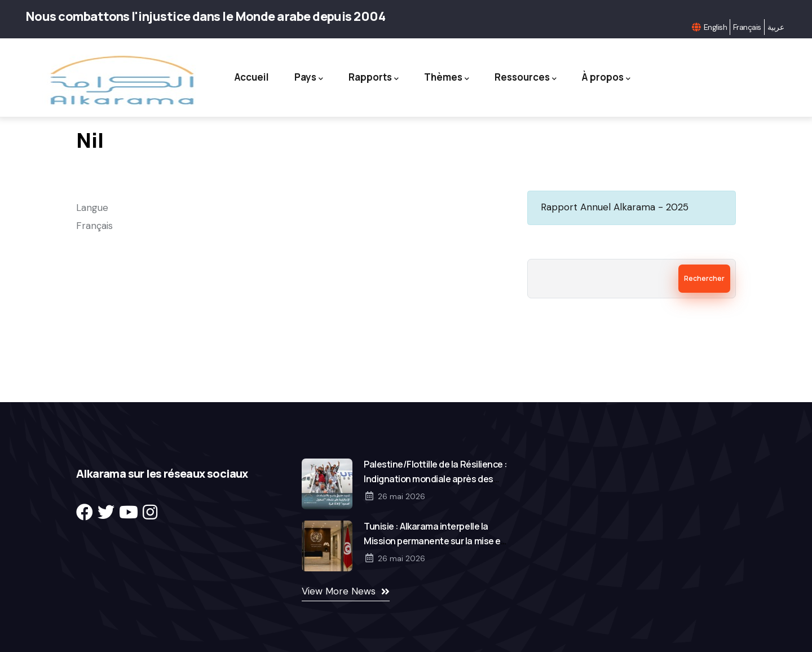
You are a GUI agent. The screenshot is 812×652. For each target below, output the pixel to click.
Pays (309, 78)
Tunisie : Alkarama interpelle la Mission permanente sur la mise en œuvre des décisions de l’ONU (435, 541)
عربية (776, 27)
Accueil (252, 77)
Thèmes (447, 78)
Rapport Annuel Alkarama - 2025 (615, 207)
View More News (339, 591)
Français (747, 27)
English (715, 27)
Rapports (374, 78)
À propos (606, 78)
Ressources (526, 78)
